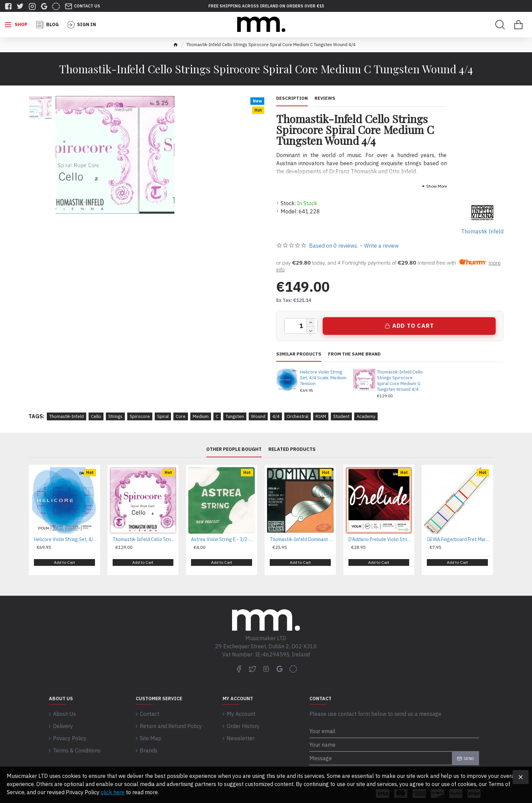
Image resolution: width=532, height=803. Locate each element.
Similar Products (299, 354)
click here (113, 792)
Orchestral (298, 416)
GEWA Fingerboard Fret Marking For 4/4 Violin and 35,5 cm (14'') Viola (459, 539)
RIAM (321, 416)
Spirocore (140, 416)
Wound (258, 416)
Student (341, 416)
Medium (201, 416)
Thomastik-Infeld (66, 416)
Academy (366, 416)
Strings (115, 416)
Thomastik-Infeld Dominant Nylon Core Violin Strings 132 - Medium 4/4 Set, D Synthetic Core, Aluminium (302, 539)
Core (181, 416)
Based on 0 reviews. (334, 246)
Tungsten (235, 416)
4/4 (276, 416)
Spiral (163, 416)
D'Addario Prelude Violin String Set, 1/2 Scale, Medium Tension (380, 539)
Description (292, 98)
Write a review (381, 246)
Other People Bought (234, 450)
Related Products (292, 450)
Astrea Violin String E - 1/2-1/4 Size (223, 539)
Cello (96, 416)
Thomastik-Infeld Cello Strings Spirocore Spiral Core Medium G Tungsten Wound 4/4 (400, 381)
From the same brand (354, 354)
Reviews (325, 98)
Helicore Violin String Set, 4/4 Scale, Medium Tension (323, 378)
